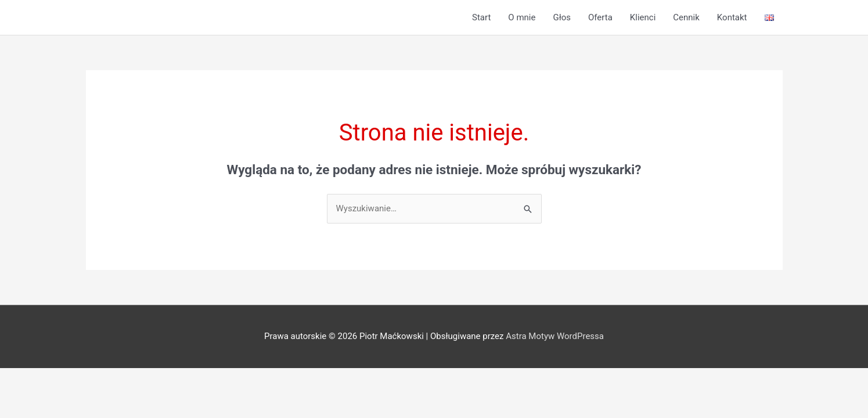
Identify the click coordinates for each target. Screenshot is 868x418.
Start (481, 17)
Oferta (600, 17)
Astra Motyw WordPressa (555, 336)
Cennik (686, 17)
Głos (562, 17)
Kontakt (732, 17)
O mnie (522, 17)
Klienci (643, 17)
